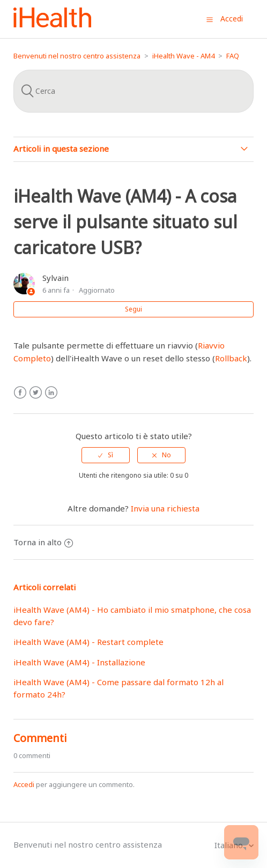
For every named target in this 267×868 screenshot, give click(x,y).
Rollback (231, 358)
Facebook (20, 393)
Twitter (36, 393)
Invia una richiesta (165, 508)
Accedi (24, 784)
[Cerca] (133, 91)
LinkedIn (51, 393)
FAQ (233, 56)
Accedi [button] (232, 18)
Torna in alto (43, 542)
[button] (210, 19)
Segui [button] (133, 309)
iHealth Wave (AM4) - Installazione (79, 662)
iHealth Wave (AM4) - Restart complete (88, 642)
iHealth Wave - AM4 (183, 56)
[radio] (106, 455)
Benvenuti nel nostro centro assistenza (77, 56)
